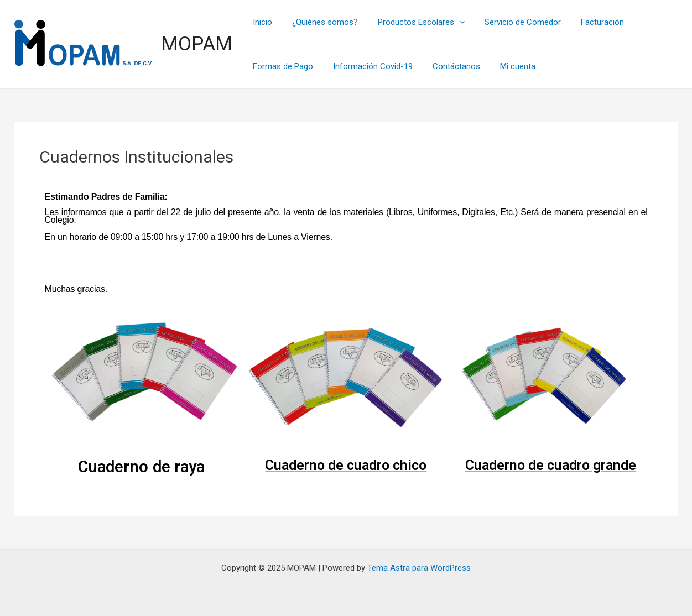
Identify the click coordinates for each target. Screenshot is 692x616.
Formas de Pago (282, 66)
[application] (452, 22)
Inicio (261, 22)
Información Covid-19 (368, 66)
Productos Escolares (413, 22)
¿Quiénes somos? (321, 22)
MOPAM (197, 44)
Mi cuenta (507, 66)
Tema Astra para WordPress (419, 568)
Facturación (588, 22)
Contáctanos (449, 66)
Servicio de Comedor (512, 22)
